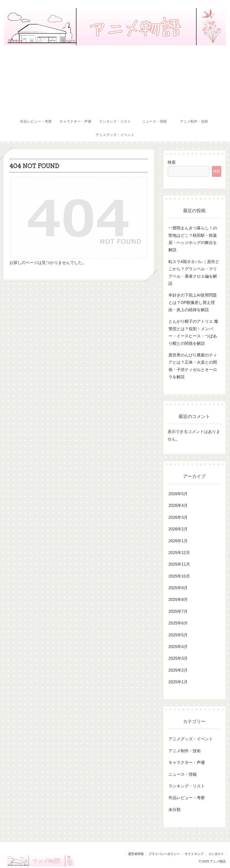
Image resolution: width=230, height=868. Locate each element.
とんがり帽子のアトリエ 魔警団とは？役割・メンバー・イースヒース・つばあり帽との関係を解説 (193, 332)
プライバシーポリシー (164, 854)
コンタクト (216, 854)
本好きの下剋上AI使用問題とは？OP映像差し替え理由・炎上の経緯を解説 (193, 302)
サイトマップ (194, 854)
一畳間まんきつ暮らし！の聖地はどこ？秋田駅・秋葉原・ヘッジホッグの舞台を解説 (193, 239)
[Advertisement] (115, 81)
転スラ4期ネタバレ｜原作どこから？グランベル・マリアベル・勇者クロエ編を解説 (194, 273)
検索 (172, 162)
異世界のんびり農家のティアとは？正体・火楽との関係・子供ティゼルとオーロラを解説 (193, 366)
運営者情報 (136, 854)
